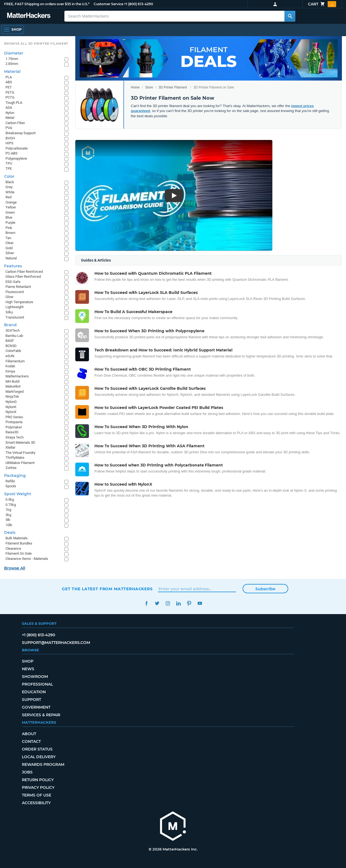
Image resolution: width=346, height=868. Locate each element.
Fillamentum (15, 361)
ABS (9, 82)
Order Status (37, 749)
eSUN (10, 356)
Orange (11, 202)
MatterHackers (17, 376)
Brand (10, 325)
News (28, 669)
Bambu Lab (14, 336)
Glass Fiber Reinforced (23, 277)
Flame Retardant (18, 287)
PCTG (10, 97)
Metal (10, 118)
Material (12, 71)
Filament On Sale (19, 553)
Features (13, 266)
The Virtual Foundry (20, 453)
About (29, 734)
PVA (9, 128)
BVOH (10, 138)
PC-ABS (11, 153)
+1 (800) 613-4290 (139, 4)
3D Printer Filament (173, 87)
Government (36, 707)
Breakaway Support (21, 133)
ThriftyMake (15, 458)
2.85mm (12, 64)
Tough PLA (14, 103)
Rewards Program (43, 764)
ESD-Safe (13, 282)
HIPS (9, 143)
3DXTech (13, 330)
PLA (9, 77)
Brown (10, 233)
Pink (9, 228)
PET (9, 87)
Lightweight (15, 307)
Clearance (13, 548)
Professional (37, 684)
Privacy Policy (38, 787)
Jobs (27, 772)
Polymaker (14, 427)
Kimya (10, 371)
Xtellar (10, 447)
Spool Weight (18, 494)
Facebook (146, 603)
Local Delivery (39, 757)
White (10, 192)
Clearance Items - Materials (27, 559)
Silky (9, 312)
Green (10, 212)
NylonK (11, 407)
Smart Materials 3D (20, 442)
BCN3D (11, 346)
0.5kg (10, 499)
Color (9, 176)
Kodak (10, 366)
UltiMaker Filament (20, 463)
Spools (11, 486)
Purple (10, 223)
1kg (8, 510)
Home (135, 87)
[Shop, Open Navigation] (13, 30)
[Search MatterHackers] (290, 16)
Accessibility (36, 803)
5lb (8, 520)
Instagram (168, 603)
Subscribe (265, 589)
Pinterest (189, 603)
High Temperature (19, 302)
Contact (31, 741)
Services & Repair (41, 715)
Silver (10, 253)
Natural (11, 258)
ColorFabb (13, 351)
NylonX (11, 412)
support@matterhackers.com (56, 643)
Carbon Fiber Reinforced (24, 272)
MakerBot (13, 386)
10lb (9, 525)
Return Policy (38, 780)
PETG (10, 92)
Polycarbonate (17, 148)
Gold (9, 248)
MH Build (12, 381)
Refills (10, 481)
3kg (8, 515)
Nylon (10, 113)
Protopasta (14, 422)
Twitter (157, 603)
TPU (9, 163)
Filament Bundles (19, 543)
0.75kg (11, 505)
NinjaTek (12, 396)
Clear (9, 243)
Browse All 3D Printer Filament (36, 44)
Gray (9, 187)
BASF (10, 341)
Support (31, 700)
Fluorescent (15, 292)
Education (34, 692)
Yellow (11, 207)
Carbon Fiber (15, 123)
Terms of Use (37, 795)
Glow (9, 297)
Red (8, 197)
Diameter (14, 53)
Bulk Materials (17, 538)
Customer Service (108, 4)
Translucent (15, 317)
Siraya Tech (15, 437)
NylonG (11, 402)
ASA (9, 108)
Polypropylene (16, 158)
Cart (322, 4)
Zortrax (11, 468)
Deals (10, 532)
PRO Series (14, 417)
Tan (8, 238)
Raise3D (12, 432)
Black (10, 182)
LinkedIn (178, 603)
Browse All (15, 568)
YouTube (200, 603)
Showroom (35, 677)
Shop (28, 661)
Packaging (15, 475)
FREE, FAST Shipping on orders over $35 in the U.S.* (47, 4)
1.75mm (12, 59)
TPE (9, 169)
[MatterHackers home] (29, 16)
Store (149, 87)
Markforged (15, 392)
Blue (9, 217)
